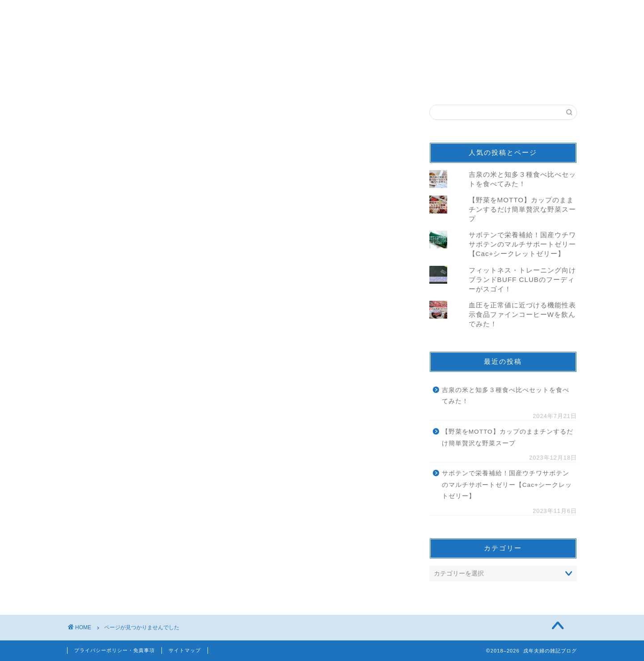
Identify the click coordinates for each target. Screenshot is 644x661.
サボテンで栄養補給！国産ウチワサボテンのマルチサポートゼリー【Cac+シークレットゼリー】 (522, 244)
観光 (110, 537)
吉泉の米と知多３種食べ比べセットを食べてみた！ (506, 396)
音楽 (110, 501)
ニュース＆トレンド (137, 525)
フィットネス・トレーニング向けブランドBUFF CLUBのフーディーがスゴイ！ (522, 279)
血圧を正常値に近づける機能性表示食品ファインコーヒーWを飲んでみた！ (522, 314)
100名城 (117, 549)
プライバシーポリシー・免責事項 (114, 650)
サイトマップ (185, 650)
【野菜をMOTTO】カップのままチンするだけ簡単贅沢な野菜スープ (522, 209)
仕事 (110, 573)
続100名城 (121, 561)
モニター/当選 (127, 514)
